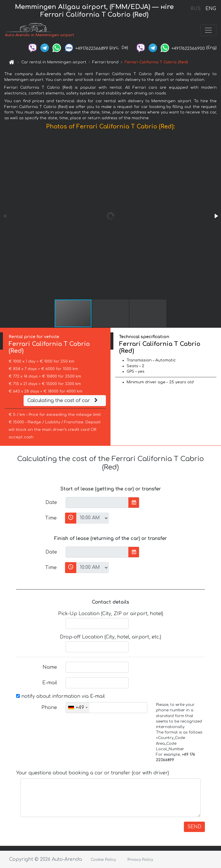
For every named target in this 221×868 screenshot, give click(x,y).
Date (51, 503)
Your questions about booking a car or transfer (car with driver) (93, 773)
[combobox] (78, 708)
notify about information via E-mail (60, 696)
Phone (49, 708)
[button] (216, 216)
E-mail (50, 683)
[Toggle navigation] (208, 30)
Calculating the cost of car (63, 401)
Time (51, 518)
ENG (211, 9)
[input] (97, 503)
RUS (196, 9)
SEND (194, 827)
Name (50, 667)
